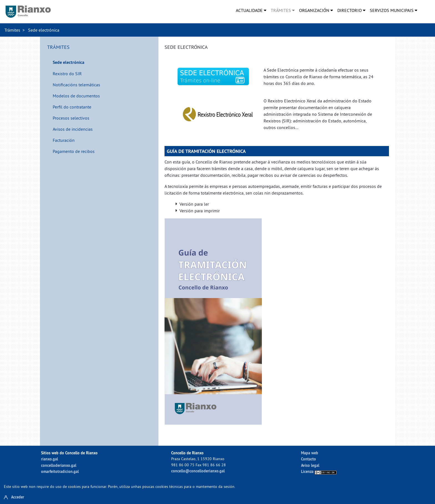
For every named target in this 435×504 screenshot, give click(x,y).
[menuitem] (251, 10)
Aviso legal (310, 465)
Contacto (308, 459)
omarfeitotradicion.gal (60, 471)
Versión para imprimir (200, 211)
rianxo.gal (50, 459)
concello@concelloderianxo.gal (198, 471)
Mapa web (310, 453)
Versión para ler (194, 204)
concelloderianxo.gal (59, 465)
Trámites (12, 30)
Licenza (319, 471)
